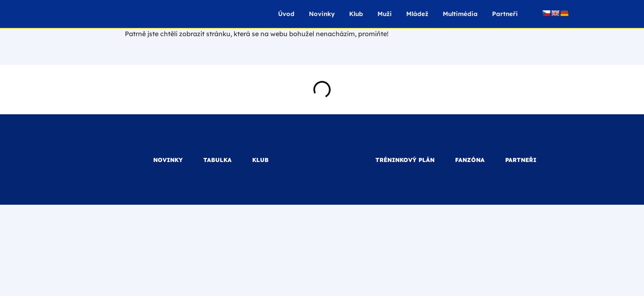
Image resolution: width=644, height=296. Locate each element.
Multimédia (460, 14)
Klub (356, 14)
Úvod (286, 14)
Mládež (417, 14)
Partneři (505, 14)
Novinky (322, 14)
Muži (385, 14)
